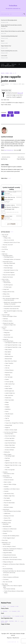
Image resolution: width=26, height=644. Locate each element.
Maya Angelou (7, 498)
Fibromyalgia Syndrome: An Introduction (12, 259)
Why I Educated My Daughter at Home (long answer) (13, 312)
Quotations (5, 472)
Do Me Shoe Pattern (9, 434)
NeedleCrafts (6, 340)
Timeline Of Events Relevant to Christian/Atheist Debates (14, 592)
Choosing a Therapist (8, 266)
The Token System (8, 287)
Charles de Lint (7, 201)
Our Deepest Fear (8, 500)
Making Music (7, 333)
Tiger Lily (7, 418)
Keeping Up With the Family (9, 292)
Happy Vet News (5, 624)
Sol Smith (4, 211)
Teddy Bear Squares (9, 414)
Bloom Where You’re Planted (11, 361)
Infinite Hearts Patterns (10, 441)
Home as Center (5, 279)
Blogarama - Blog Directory (13, 638)
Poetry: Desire (5, 608)
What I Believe (5, 584)
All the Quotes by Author (9, 474)
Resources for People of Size (10, 325)
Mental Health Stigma (8, 268)
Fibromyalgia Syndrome (8, 256)
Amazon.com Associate (9, 480)
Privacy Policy (5, 540)
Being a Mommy (6, 281)
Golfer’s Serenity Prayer (10, 384)
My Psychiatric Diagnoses (9, 272)
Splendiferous (8, 409)
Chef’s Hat (7, 368)
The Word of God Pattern (10, 447)
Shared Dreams (6, 510)
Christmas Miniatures (9, 370)
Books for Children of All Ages (10, 484)
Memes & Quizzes (7, 616)
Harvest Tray (8, 386)
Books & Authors (8, 482)
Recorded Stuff (7, 335)
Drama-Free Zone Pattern (10, 436)
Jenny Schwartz (8, 194)
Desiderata (6, 487)
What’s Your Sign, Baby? (10, 470)
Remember (6, 505)
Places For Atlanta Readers (9, 503)
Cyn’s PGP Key (5, 249)
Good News (11, 621)
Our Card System (7, 296)
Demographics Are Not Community (10, 557)
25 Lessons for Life (8, 478)
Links (11, 73)
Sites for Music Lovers (9, 337)
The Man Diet (6, 575)
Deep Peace (8, 458)
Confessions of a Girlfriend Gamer (10, 529)
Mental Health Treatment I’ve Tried (11, 270)
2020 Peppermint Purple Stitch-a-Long (13, 343)
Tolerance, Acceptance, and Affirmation (11, 577)
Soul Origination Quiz (7, 618)
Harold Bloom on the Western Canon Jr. (12, 489)
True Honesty (6, 580)
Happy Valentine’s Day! (6, 46)
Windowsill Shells (9, 425)
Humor (7, 73)
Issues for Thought (6, 315)
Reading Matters (6, 476)
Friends (4, 252)
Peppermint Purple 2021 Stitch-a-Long (13, 463)
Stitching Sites (7, 452)
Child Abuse (5, 319)
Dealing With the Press (8, 531)
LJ (14, 73)
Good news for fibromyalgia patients (9, 20)
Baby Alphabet (8, 352)
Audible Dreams (7, 513)
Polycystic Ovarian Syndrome (9, 275)
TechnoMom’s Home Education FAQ (11, 309)
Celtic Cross (8, 366)
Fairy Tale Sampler (9, 377)
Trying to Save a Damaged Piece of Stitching (14, 423)
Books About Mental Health (10, 263)
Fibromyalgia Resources (9, 257)
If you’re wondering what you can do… (9, 51)
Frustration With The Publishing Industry (11, 536)
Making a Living (7, 238)
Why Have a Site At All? (8, 245)
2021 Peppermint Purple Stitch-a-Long (13, 345)
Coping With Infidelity (7, 553)
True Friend (7, 421)
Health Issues (5, 254)
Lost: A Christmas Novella (10, 192)
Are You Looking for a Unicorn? (9, 547)
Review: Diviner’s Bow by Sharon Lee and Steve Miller (13, 31)
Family (7, 621)
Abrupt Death (6, 524)
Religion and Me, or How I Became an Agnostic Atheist (13, 586)
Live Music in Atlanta (8, 330)
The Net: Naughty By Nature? (9, 538)
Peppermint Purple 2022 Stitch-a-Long (13, 465)
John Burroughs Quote (10, 391)
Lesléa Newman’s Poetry (9, 494)
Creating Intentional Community (9, 555)
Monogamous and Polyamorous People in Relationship (14, 564)
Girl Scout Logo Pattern (10, 438)
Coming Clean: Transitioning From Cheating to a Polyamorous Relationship (13, 550)
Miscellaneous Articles (6, 523)
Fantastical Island (8, 216)
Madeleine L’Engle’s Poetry (9, 496)
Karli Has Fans (7, 158)
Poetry (4, 606)
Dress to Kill (20, 93)
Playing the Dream (8, 520)
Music (4, 329)
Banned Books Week (7, 527)
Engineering (8, 375)
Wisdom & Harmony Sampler (11, 430)
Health (3, 73)
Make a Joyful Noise (9, 395)
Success (7, 411)
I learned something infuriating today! (9, 36)
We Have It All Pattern (10, 450)
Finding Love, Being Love (8, 562)
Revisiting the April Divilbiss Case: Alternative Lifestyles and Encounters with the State (14, 572)
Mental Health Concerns (8, 262)
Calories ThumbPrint (9, 363)
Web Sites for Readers (9, 507)
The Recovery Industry (8, 321)
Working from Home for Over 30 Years (12, 242)
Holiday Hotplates (9, 389)
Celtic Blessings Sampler (10, 456)
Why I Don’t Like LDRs (8, 582)
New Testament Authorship (10, 589)
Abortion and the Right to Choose (10, 316)
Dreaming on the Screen (9, 516)
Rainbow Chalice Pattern (10, 445)
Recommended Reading (8, 569)
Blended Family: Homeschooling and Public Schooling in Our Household (13, 303)
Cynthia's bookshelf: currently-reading (11, 188)
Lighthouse (7, 461)
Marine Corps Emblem (10, 400)
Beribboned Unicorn (9, 356)
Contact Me (4, 247)
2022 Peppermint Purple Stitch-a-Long (13, 347)
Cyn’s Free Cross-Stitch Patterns (11, 432)
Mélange (7, 402)
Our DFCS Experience (8, 285)
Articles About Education (9, 300)
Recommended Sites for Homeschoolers (12, 306)
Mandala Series (8, 398)
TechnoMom (13, 6)
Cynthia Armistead (5, 84)
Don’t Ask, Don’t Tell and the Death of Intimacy (12, 560)
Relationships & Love (6, 543)
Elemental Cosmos (9, 373)
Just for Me (4, 327)
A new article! (4, 56)
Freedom (7, 379)
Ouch (2, 613)
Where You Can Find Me (9, 240)
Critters (3, 621)
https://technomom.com (9, 150)
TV (16, 73)
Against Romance (7, 544)
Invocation (6, 491)
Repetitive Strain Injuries (8, 277)
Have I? (3, 41)
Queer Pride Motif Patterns (11, 443)
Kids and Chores (7, 283)
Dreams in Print (7, 518)
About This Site (5, 235)
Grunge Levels (6, 289)
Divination (5, 533)
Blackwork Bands (9, 359)
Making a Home (6, 294)
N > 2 (4, 566)
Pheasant (7, 405)
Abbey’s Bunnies (8, 350)
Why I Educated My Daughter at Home (11, 299)
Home (16, 621)
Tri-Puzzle (7, 467)
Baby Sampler (8, 354)
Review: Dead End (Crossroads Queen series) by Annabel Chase (11, 26)
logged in (10, 167)
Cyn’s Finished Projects (9, 341)
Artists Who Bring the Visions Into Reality (12, 511)
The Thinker (8, 416)
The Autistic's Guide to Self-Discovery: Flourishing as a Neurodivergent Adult (12, 207)
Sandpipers (7, 407)
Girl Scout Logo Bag (9, 382)
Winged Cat (8, 428)
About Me (5, 236)
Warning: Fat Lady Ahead (8, 323)
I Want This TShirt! (19, 158)
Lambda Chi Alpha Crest (10, 393)
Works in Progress (8, 454)
